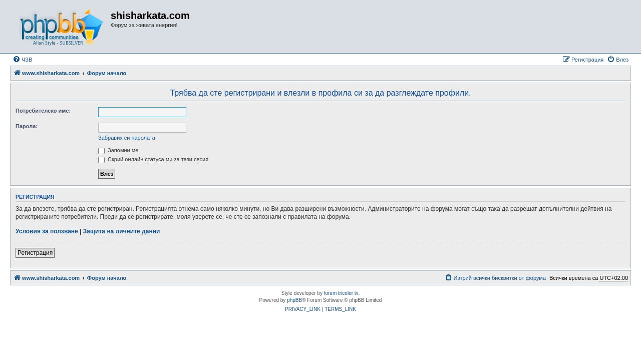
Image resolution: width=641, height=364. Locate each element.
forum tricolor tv (341, 293)
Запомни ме (118, 150)
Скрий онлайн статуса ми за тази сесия (153, 159)
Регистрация (35, 253)
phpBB (294, 300)
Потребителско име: (43, 111)
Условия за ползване (47, 231)
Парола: (27, 126)
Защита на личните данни (121, 231)
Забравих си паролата (127, 138)
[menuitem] (22, 60)
